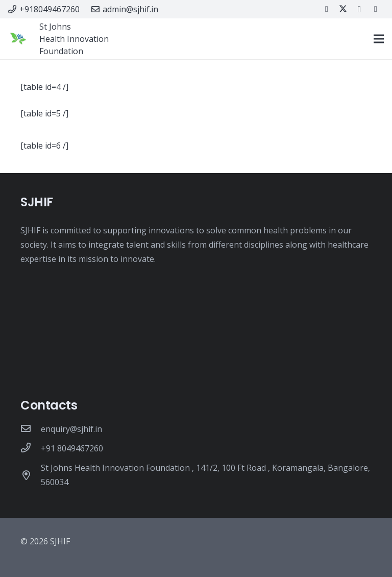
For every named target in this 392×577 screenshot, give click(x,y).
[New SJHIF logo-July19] (18, 39)
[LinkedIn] (376, 9)
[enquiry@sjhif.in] (31, 429)
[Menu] (379, 39)
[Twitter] (343, 9)
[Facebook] (327, 9)
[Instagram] (359, 9)
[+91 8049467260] (31, 448)
